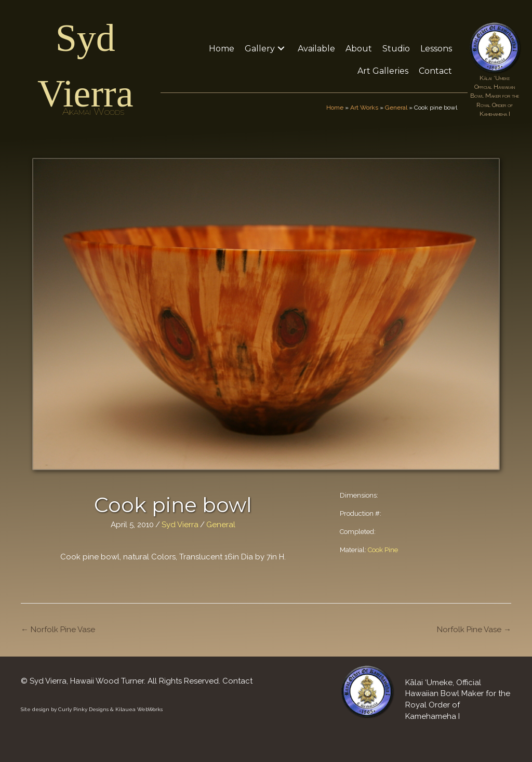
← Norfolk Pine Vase (58, 630)
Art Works (364, 108)
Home (335, 108)
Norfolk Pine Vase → (474, 630)
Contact (237, 681)
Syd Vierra (180, 525)
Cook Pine (383, 550)
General (396, 108)
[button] (281, 49)
